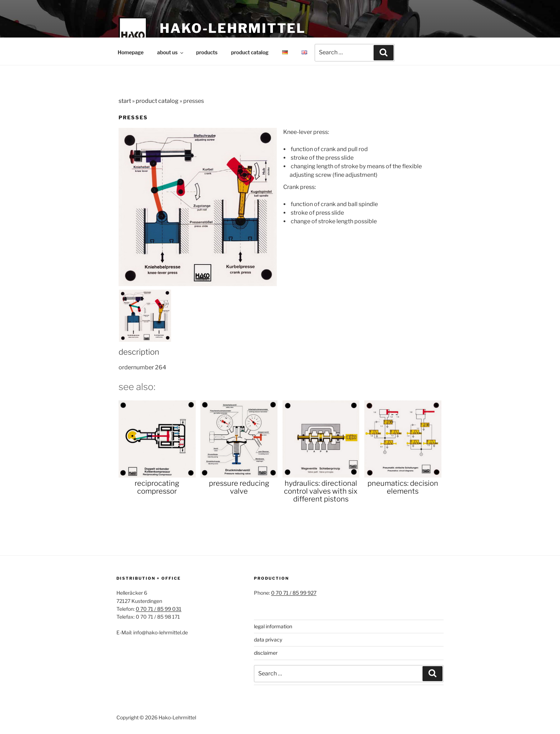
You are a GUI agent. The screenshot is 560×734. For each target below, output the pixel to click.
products (207, 52)
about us (171, 52)
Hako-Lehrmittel (233, 28)
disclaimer (266, 653)
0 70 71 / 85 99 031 (159, 609)
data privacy (268, 640)
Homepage (131, 52)
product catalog (250, 52)
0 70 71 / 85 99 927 (294, 593)
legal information (273, 626)
